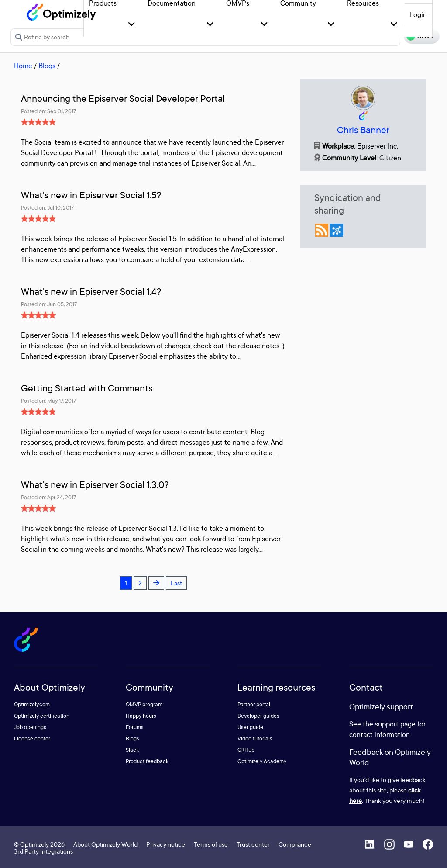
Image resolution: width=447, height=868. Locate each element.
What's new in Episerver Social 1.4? (91, 292)
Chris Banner (363, 130)
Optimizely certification (42, 716)
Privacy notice (166, 844)
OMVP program (144, 704)
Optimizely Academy (262, 761)
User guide (250, 727)
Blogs (47, 66)
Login (418, 14)
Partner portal (254, 704)
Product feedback (147, 761)
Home (23, 66)
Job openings (30, 727)
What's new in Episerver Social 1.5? (91, 195)
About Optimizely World (105, 844)
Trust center (253, 844)
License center (32, 738)
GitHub (246, 750)
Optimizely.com (32, 704)
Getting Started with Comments (87, 388)
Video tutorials (255, 738)
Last (176, 583)
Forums (135, 727)
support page (395, 724)
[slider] (38, 122)
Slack (132, 750)
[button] (132, 25)
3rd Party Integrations (43, 851)
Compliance (295, 844)
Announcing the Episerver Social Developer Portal (123, 99)
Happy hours (141, 716)
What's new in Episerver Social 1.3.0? (95, 485)
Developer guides (258, 716)
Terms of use (211, 844)
